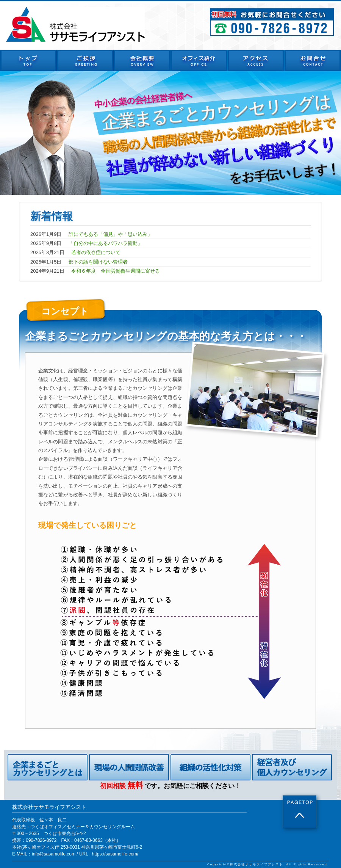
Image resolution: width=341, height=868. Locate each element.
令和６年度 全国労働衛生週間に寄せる (116, 271)
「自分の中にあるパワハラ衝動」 (106, 243)
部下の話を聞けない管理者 (98, 262)
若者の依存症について (96, 252)
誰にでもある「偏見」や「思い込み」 (110, 234)
